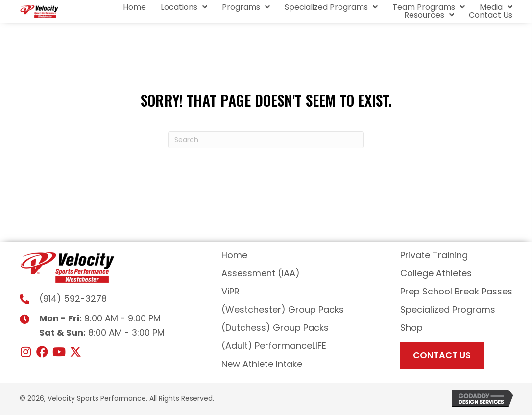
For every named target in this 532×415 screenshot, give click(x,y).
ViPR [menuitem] (230, 291)
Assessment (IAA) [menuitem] (261, 273)
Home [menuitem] (234, 255)
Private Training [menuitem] (434, 255)
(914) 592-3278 (73, 299)
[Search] (266, 140)
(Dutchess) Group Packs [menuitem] (275, 328)
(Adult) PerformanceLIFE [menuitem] (274, 346)
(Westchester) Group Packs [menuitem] (283, 309)
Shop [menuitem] (411, 328)
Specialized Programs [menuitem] (448, 309)
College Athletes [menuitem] (436, 273)
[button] (25, 352)
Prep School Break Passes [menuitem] (456, 291)
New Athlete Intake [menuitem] (262, 364)
